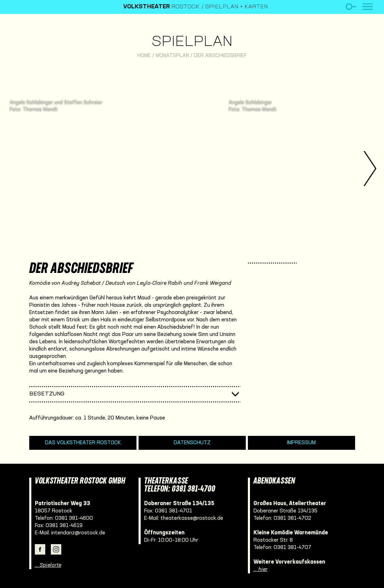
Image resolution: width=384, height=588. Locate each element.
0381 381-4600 (74, 518)
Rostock (161, 7)
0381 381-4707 (292, 548)
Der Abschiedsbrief (220, 56)
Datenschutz (192, 443)
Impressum (301, 443)
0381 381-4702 (292, 518)
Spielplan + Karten (237, 7)
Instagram (56, 549)
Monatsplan (172, 56)
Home (144, 56)
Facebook (40, 549)
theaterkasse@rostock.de (192, 518)
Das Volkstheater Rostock (83, 443)
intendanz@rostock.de (78, 533)
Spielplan (192, 42)
